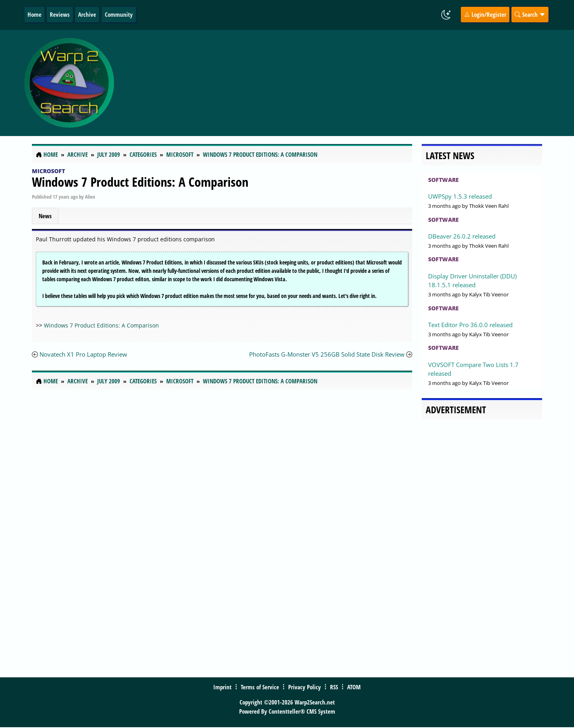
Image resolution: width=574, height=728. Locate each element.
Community (119, 14)
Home (34, 14)
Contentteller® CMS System (302, 711)
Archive (87, 14)
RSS (334, 687)
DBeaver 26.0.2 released (462, 236)
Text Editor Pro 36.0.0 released (470, 325)
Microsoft (48, 171)
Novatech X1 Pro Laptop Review (83, 354)
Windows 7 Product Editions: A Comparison (140, 182)
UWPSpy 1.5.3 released (460, 196)
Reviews (60, 14)
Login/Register (485, 14)
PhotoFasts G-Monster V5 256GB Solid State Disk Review (327, 354)
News (45, 216)
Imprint (222, 687)
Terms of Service (260, 687)
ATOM (354, 687)
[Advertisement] (334, 83)
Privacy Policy (305, 687)
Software (443, 180)
